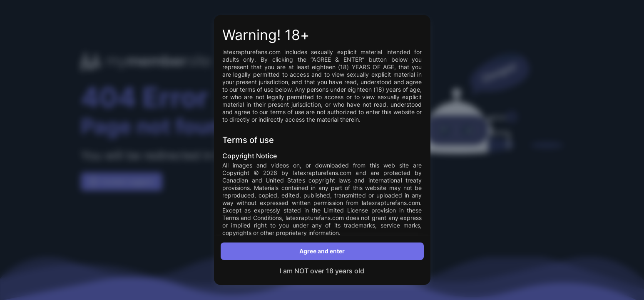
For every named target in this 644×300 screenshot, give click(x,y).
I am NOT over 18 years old (322, 271)
